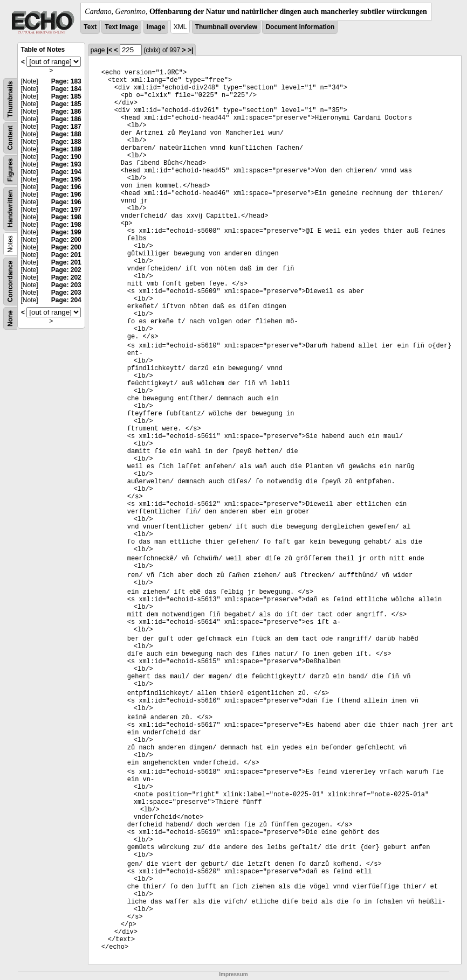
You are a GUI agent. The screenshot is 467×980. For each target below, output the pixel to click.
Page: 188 (66, 134)
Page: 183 (66, 81)
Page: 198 (66, 217)
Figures (10, 170)
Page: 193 (66, 164)
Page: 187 (66, 127)
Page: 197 (66, 210)
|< (109, 50)
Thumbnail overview (226, 27)
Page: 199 (66, 232)
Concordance (10, 282)
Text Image (121, 27)
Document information (300, 27)
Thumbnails (10, 99)
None (10, 318)
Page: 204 (66, 300)
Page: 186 (66, 112)
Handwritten (10, 209)
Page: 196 (66, 187)
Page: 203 (66, 285)
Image (156, 27)
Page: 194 (66, 172)
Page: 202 (66, 270)
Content (10, 138)
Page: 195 (66, 179)
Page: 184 (66, 89)
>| (190, 50)
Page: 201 (66, 255)
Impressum (233, 974)
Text (90, 27)
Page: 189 (66, 149)
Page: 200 (66, 240)
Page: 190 (66, 157)
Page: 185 (66, 96)
